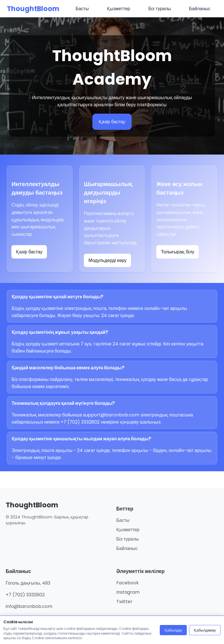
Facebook (127, 583)
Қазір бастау (112, 122)
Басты (123, 520)
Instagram (128, 592)
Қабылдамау (205, 630)
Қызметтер (128, 530)
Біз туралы (127, 539)
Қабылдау (173, 630)
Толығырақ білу (178, 252)
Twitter (124, 602)
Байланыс (127, 548)
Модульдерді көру (107, 260)
